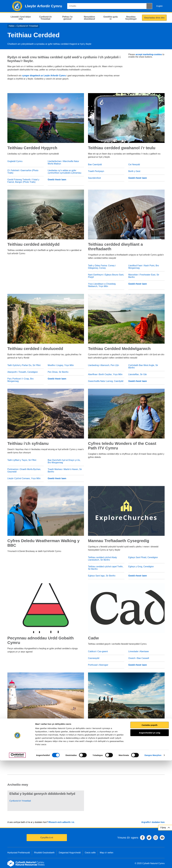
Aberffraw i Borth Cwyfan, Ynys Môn (105, 374)
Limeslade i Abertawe (139, 651)
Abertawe (93, 754)
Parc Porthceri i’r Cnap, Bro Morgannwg (20, 380)
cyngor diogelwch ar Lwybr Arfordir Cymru (44, 76)
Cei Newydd (134, 164)
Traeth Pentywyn (96, 171)
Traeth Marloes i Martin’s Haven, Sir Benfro (65, 470)
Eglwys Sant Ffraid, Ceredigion (143, 557)
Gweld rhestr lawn (57, 180)
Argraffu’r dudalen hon (153, 822)
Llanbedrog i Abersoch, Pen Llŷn (103, 365)
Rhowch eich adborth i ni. (61, 822)
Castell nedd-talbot (97, 741)
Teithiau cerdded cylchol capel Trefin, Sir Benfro (106, 568)
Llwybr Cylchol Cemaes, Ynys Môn (24, 478)
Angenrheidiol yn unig (150, 840)
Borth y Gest (134, 171)
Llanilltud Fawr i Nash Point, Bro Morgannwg (144, 267)
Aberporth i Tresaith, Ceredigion (23, 372)
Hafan (12, 26)
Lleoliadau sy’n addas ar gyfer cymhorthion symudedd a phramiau (64, 172)
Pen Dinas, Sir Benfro (58, 372)
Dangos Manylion (153, 863)
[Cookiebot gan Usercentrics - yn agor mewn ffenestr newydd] (17, 863)
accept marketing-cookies (149, 54)
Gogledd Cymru (15, 161)
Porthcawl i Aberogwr (98, 665)
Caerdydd (93, 747)
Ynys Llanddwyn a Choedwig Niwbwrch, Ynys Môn (102, 285)
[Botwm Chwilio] (149, 6)
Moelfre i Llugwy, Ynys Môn (61, 365)
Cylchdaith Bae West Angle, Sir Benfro (143, 366)
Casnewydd (94, 658)
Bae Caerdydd (95, 164)
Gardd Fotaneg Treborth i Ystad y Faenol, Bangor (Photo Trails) (23, 181)
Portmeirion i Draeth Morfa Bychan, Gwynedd (24, 470)
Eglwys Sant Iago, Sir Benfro (102, 576)
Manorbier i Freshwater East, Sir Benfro (144, 276)
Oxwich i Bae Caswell (139, 658)
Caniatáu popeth (150, 832)
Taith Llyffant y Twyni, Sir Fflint (22, 460)
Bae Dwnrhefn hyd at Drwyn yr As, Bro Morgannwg (64, 461)
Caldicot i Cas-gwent (98, 651)
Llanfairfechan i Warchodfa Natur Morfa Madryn (63, 162)
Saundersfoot (94, 178)
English (159, 6)
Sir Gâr (132, 741)
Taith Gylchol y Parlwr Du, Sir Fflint (24, 365)
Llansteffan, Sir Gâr (138, 374)
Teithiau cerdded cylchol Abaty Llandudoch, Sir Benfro (102, 559)
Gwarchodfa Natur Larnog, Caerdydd (106, 381)
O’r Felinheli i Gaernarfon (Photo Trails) (23, 172)
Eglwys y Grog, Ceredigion (141, 567)
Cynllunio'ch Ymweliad (27, 26)
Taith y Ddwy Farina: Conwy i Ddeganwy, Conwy (102, 267)
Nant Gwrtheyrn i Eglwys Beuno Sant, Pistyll (106, 276)
